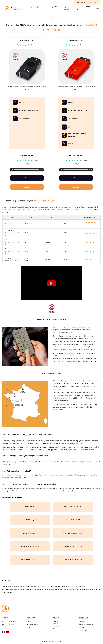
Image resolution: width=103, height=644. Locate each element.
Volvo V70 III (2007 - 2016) (30, 546)
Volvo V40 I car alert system (60, 462)
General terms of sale (86, 625)
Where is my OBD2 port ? (53, 8)
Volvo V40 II (30, 507)
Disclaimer (82, 627)
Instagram (56, 626)
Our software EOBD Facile (84, 8)
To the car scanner (91, 233)
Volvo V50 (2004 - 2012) (73, 507)
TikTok (55, 629)
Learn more (6, 597)
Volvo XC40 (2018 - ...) (73, 560)
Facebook (56, 621)
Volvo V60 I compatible (30, 520)
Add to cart (27, 187)
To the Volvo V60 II (73, 520)
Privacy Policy (83, 630)
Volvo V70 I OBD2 (30, 533)
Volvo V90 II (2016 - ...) (30, 560)
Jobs (29, 627)
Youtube (56, 624)
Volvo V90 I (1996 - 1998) (73, 546)
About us (30, 622)
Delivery (81, 622)
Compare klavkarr (33, 625)
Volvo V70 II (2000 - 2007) (73, 533)
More (27, 178)
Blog (98, 8)
